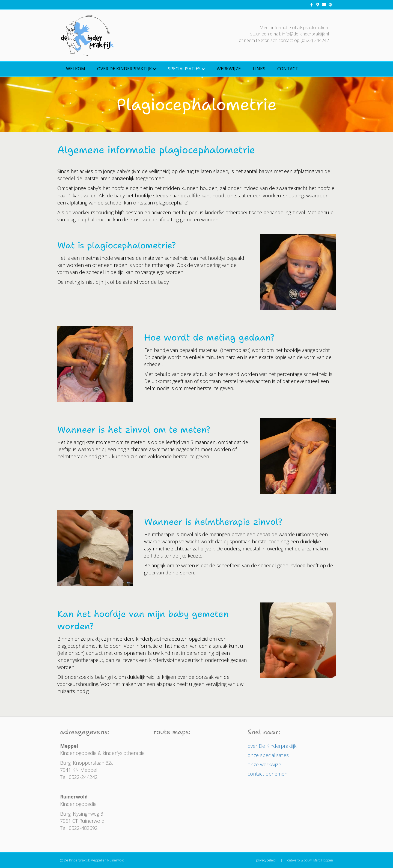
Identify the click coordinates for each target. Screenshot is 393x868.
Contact (288, 69)
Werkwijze (229, 69)
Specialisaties (184, 69)
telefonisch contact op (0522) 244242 (292, 40)
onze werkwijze (264, 764)
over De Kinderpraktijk (124, 69)
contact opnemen (267, 774)
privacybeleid (266, 860)
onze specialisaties (268, 755)
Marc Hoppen (323, 860)
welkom (76, 69)
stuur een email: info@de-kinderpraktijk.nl (290, 34)
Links (259, 69)
